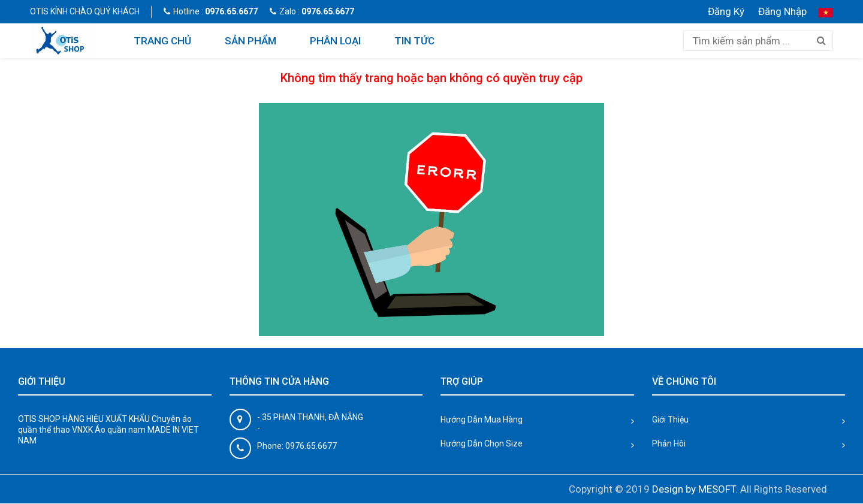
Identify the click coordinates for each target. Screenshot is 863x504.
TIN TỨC (414, 41)
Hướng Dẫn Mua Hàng (482, 420)
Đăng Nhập (782, 11)
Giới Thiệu (670, 420)
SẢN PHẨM (251, 41)
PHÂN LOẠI (335, 41)
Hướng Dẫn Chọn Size (482, 443)
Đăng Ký (726, 11)
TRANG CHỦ (162, 41)
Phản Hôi (669, 443)
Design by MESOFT (694, 489)
